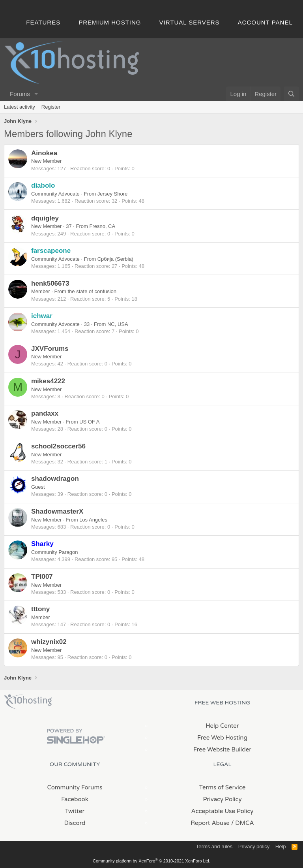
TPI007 (42, 577)
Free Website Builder (222, 749)
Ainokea (44, 153)
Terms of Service (223, 787)
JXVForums (50, 349)
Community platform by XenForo (151, 861)
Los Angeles (93, 520)
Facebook (75, 799)
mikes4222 (48, 381)
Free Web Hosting (222, 738)
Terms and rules (214, 846)
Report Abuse (210, 823)
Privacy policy (254, 846)
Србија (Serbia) (115, 259)
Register (51, 107)
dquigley (45, 218)
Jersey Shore (113, 194)
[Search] (291, 94)
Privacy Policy (222, 799)
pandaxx (45, 413)
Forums (20, 94)
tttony (40, 609)
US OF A (89, 422)
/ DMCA (243, 823)
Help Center (222, 726)
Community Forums (75, 787)
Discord (75, 823)
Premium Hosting (110, 22)
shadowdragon (55, 479)
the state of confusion (92, 291)
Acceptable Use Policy (223, 811)
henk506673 (50, 283)
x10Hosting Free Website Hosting (28, 702)
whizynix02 (49, 642)
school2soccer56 (58, 446)
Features (43, 22)
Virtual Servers (190, 22)
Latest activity (20, 107)
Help (281, 846)
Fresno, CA (102, 226)
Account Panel (265, 22)
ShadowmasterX (57, 511)
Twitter (75, 811)
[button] (36, 94)
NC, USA (118, 324)
